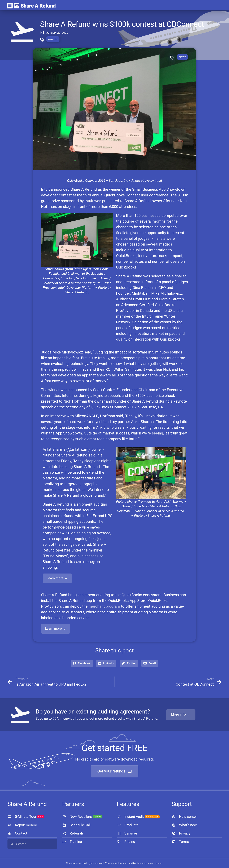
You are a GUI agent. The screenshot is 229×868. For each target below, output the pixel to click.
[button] (82, 663)
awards (53, 39)
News (182, 57)
